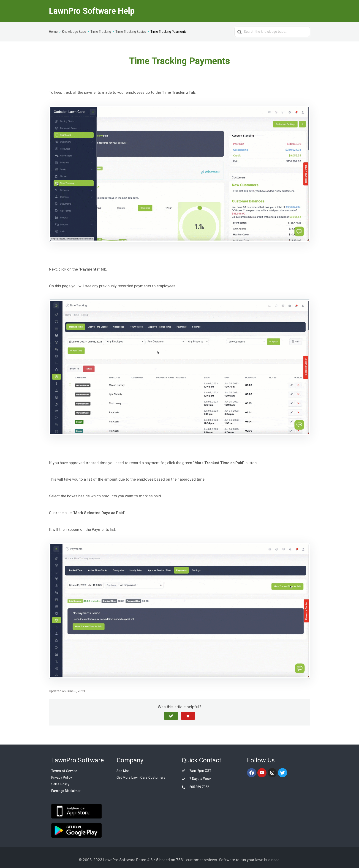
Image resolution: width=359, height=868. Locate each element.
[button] (171, 716)
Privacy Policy (62, 778)
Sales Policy (60, 784)
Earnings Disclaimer (66, 791)
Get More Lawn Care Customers (141, 778)
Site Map (123, 771)
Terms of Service (64, 771)
